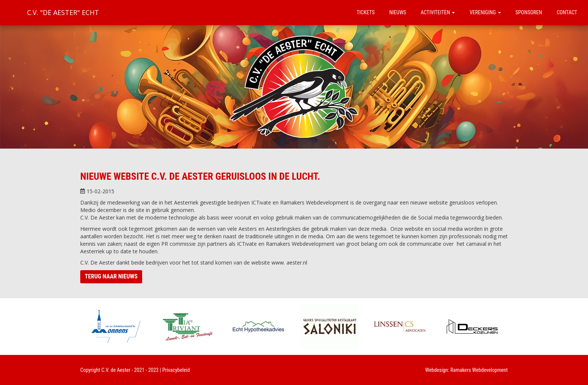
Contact (567, 12)
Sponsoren (529, 12)
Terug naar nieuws (111, 276)
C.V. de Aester (116, 370)
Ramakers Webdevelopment (479, 370)
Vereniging (485, 12)
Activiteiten (438, 12)
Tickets (366, 12)
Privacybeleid (176, 370)
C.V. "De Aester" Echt (63, 12)
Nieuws (398, 12)
